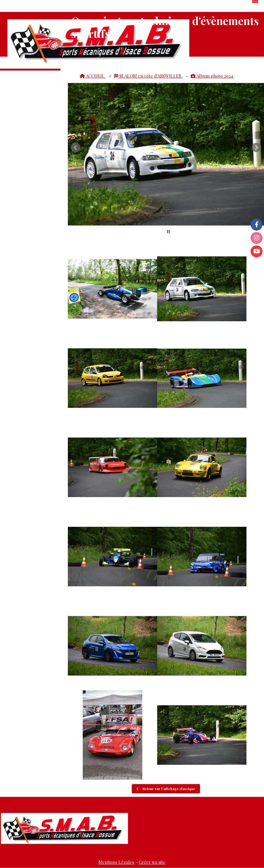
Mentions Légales (116, 862)
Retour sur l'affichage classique (166, 789)
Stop (168, 232)
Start (164, 232)
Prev (76, 148)
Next (256, 148)
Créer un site (152, 862)
